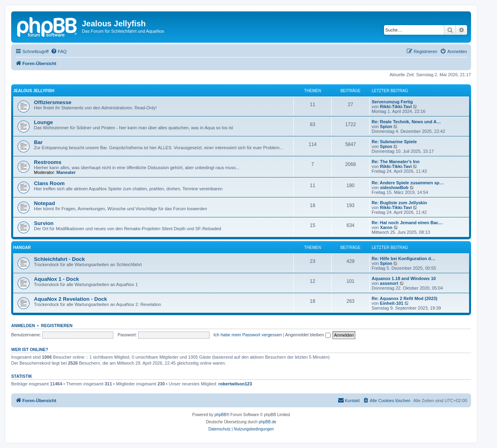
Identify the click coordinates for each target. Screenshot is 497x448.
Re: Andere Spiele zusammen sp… (408, 183)
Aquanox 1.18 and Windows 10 (404, 278)
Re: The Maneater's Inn (396, 162)
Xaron (386, 227)
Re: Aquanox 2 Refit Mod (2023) (405, 298)
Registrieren (57, 326)
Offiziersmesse (53, 102)
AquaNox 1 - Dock (56, 279)
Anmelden (23, 326)
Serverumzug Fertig (392, 102)
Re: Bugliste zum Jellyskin (399, 203)
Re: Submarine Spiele (394, 142)
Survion (44, 223)
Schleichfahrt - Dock (59, 259)
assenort (389, 283)
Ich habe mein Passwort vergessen (248, 335)
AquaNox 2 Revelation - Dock (70, 299)
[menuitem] (59, 51)
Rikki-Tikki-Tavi (396, 107)
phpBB (220, 415)
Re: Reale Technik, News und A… (406, 122)
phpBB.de (267, 422)
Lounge (44, 122)
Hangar (22, 248)
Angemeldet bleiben (308, 335)
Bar (38, 142)
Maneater (66, 172)
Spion (386, 126)
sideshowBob (394, 187)
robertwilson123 (235, 384)
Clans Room (49, 183)
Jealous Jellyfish (34, 91)
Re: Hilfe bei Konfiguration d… (404, 259)
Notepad (45, 203)
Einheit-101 (392, 303)
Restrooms (48, 162)
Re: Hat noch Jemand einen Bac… (407, 223)
